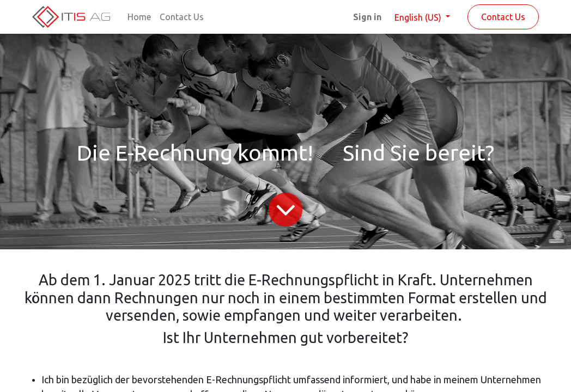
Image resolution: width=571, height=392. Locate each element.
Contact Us (503, 17)
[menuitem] (139, 17)
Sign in (367, 17)
